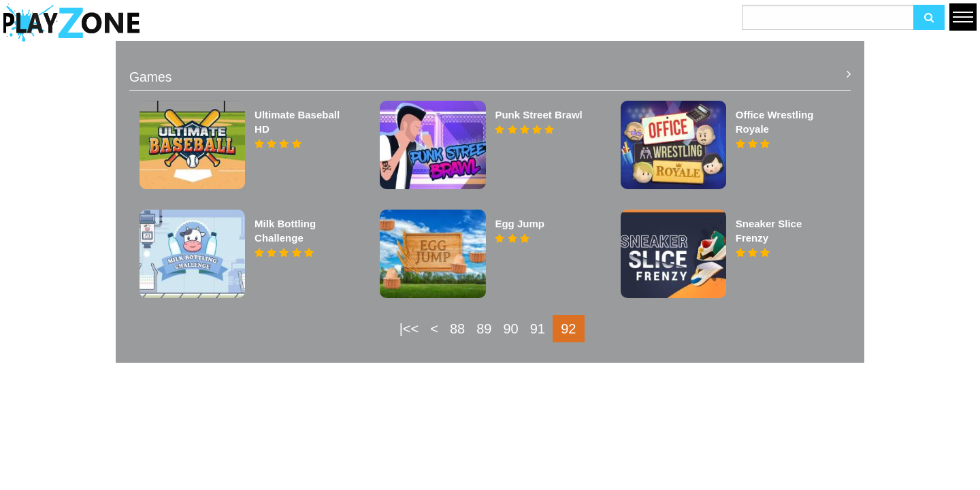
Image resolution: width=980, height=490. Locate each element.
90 (510, 329)
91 (538, 329)
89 (484, 329)
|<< (409, 329)
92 (568, 329)
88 (457, 329)
